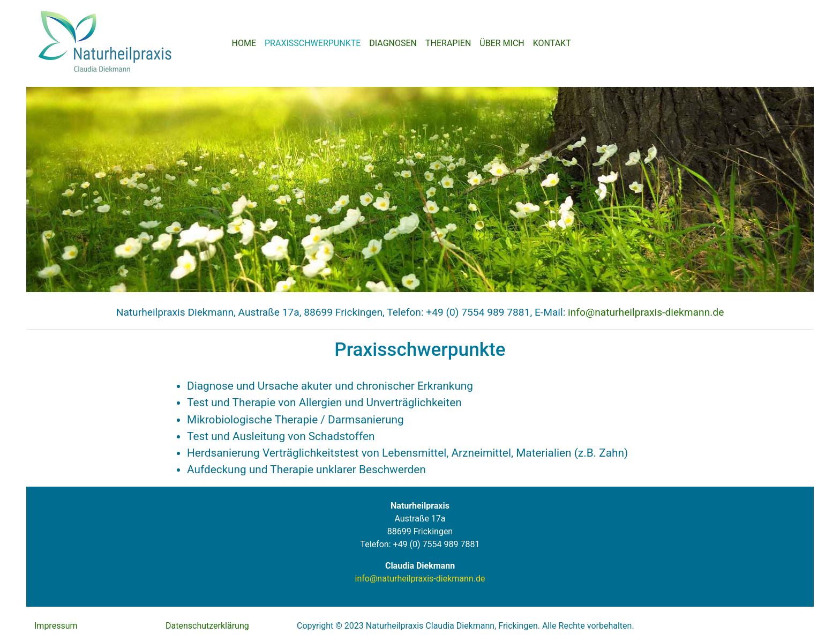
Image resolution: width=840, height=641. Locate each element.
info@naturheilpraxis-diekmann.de (646, 312)
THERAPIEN (448, 43)
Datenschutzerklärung (207, 626)
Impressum (56, 626)
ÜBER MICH (502, 43)
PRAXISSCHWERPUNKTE (313, 43)
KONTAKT (552, 43)
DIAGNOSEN (393, 43)
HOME (244, 43)
